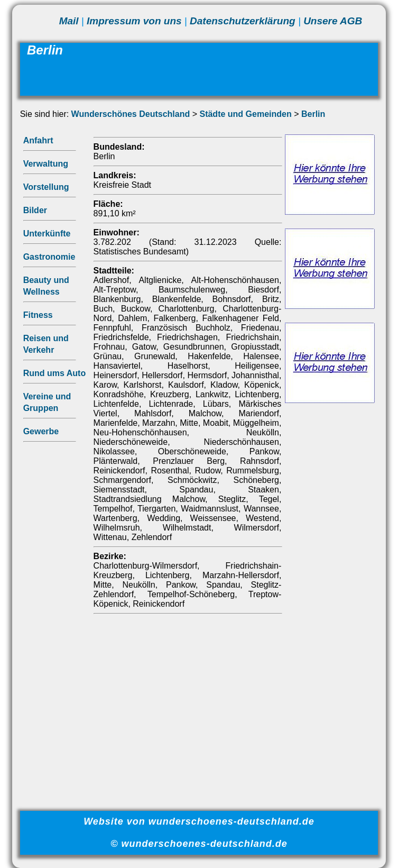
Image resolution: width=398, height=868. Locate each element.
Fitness (38, 315)
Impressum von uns (134, 21)
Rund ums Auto (55, 373)
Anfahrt (38, 140)
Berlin (313, 114)
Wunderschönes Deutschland (131, 114)
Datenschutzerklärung (243, 21)
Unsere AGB (333, 21)
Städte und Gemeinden (245, 114)
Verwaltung (46, 164)
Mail (69, 21)
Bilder (35, 210)
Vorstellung (46, 187)
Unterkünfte (47, 234)
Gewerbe (41, 431)
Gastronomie (49, 257)
